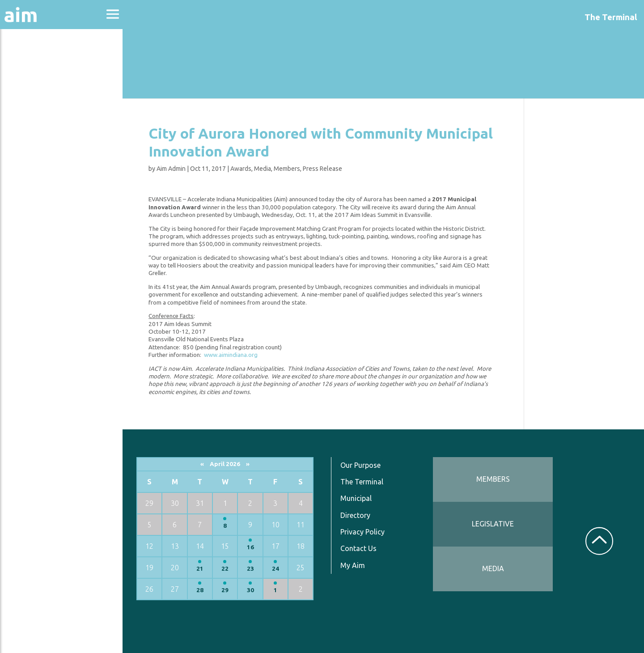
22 (227, 569)
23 (252, 569)
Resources (30, 196)
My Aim (354, 565)
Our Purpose (362, 465)
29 (227, 590)
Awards (242, 169)
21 (202, 569)
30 (252, 590)
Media (264, 169)
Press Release (324, 169)
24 (277, 569)
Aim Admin (172, 169)
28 (202, 590)
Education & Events (52, 111)
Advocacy (29, 87)
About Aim (32, 63)
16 (252, 547)
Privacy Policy (364, 532)
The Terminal (364, 482)
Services (26, 220)
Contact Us (360, 548)
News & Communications (45, 165)
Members (288, 169)
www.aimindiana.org (232, 355)
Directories (33, 135)
